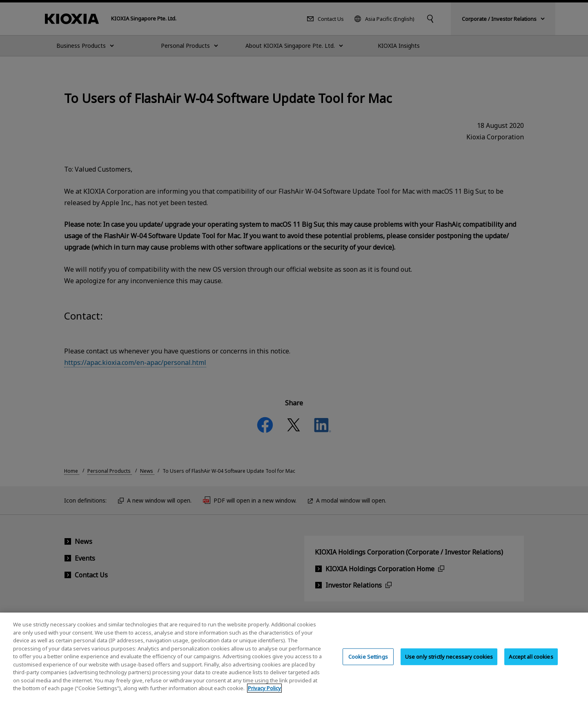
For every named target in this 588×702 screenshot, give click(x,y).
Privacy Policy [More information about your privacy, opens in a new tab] (264, 696)
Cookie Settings (368, 664)
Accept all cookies (531, 664)
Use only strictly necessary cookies (449, 664)
